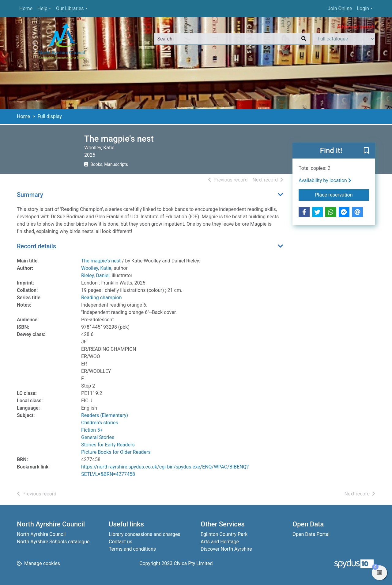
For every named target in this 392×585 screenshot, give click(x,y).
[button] (366, 151)
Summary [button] (30, 195)
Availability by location (325, 180)
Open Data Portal (311, 534)
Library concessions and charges (145, 534)
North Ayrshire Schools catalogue (53, 542)
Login (363, 8)
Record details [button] (36, 246)
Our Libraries (70, 8)
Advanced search (356, 27)
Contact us (121, 542)
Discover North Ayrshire (226, 549)
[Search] (304, 39)
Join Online (340, 8)
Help (42, 8)
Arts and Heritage (220, 542)
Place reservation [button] (342, 194)
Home (26, 8)
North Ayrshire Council (41, 534)
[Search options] (344, 39)
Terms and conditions (132, 549)
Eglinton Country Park (224, 534)
